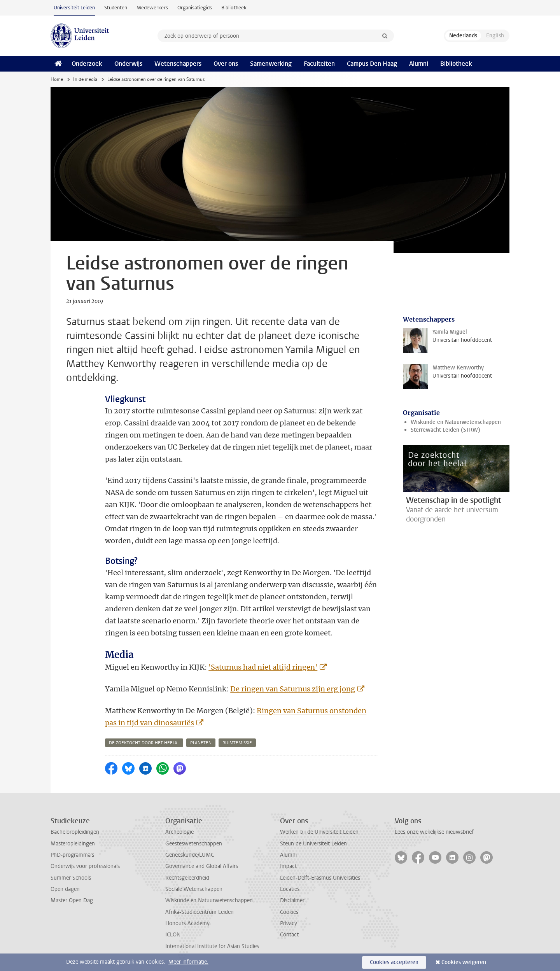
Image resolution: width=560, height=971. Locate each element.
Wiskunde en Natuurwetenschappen (456, 422)
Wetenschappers (178, 64)
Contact (289, 935)
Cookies (289, 912)
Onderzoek (87, 64)
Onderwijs (128, 64)
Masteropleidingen (73, 844)
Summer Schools (71, 878)
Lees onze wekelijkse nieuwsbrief (434, 832)
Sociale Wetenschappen (194, 889)
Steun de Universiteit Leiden (313, 844)
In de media (85, 79)
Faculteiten (319, 64)
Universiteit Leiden (74, 8)
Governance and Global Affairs (202, 866)
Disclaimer (292, 900)
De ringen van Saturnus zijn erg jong (293, 689)
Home (57, 79)
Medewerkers (152, 8)
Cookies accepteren (394, 962)
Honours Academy (187, 923)
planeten (201, 743)
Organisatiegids (195, 8)
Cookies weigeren (464, 962)
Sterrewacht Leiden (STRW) (445, 430)
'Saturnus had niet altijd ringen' (263, 667)
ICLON (173, 935)
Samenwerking (271, 64)
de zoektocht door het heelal (144, 743)
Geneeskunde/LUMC (190, 855)
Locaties (290, 889)
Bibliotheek (234, 8)
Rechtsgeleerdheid (187, 878)
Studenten (116, 8)
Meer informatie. (188, 962)
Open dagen (65, 889)
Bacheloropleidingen (75, 832)
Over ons (226, 64)
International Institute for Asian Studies (212, 946)
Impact (288, 866)
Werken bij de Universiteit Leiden (319, 832)
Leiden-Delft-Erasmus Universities (320, 878)
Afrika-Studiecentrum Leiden (199, 912)
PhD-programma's (72, 855)
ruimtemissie (237, 743)
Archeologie (179, 832)
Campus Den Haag (372, 64)
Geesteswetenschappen (194, 844)
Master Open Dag (72, 900)
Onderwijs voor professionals (85, 866)
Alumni (419, 64)
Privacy (289, 923)
